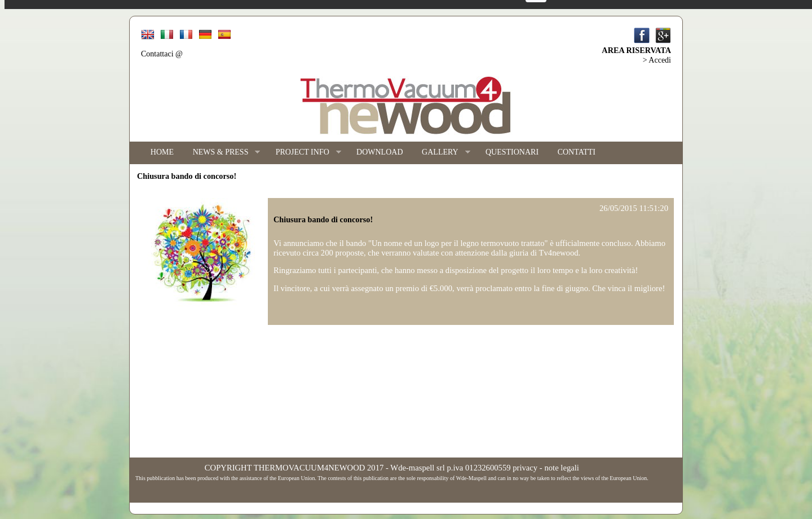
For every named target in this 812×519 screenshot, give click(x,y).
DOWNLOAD (379, 152)
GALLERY (441, 153)
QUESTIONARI (512, 152)
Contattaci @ (162, 54)
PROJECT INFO (304, 153)
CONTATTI (577, 152)
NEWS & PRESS (222, 153)
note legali (561, 468)
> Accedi (657, 60)
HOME (162, 152)
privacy (525, 468)
